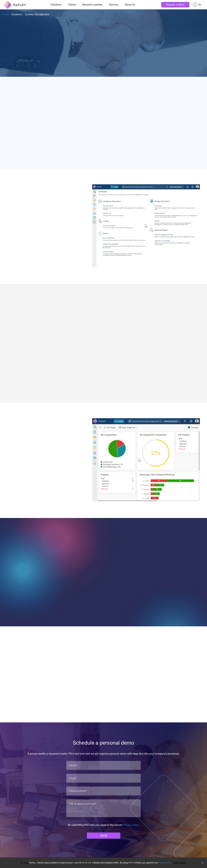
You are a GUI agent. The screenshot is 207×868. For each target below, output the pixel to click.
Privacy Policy (131, 825)
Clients (72, 5)
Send (104, 836)
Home (5, 14)
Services (114, 5)
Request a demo (175, 5)
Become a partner (92, 5)
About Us (130, 5)
